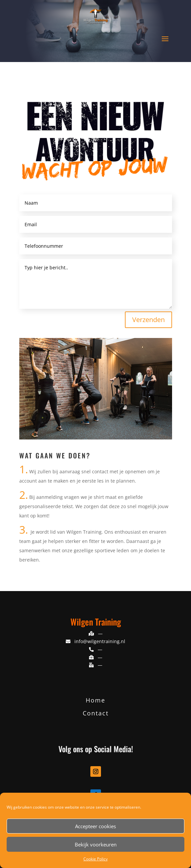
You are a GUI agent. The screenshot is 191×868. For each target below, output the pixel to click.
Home (95, 700)
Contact (96, 713)
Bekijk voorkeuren (96, 844)
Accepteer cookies (95, 826)
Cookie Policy (95, 859)
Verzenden (148, 320)
